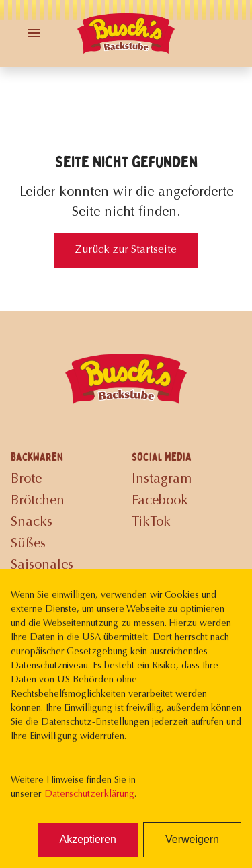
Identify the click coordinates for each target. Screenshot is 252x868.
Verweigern (192, 839)
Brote (26, 479)
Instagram (162, 479)
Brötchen (38, 501)
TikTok (151, 522)
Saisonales (42, 565)
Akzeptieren (88, 839)
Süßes (28, 544)
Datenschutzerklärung (89, 795)
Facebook (160, 501)
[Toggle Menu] (34, 33)
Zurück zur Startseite (126, 250)
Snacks (32, 522)
